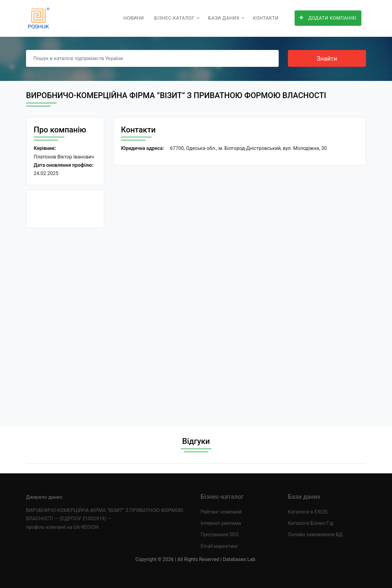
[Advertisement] (65, 325)
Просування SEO (220, 535)
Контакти (266, 18)
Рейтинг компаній (221, 512)
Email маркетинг (219, 546)
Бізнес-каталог (175, 18)
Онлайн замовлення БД (315, 535)
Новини (134, 18)
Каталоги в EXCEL (308, 512)
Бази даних (224, 18)
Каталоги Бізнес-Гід (311, 523)
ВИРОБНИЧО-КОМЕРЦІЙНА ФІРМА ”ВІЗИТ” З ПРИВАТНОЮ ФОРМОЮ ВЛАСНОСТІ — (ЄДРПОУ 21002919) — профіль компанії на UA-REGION (105, 519)
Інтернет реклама (221, 523)
